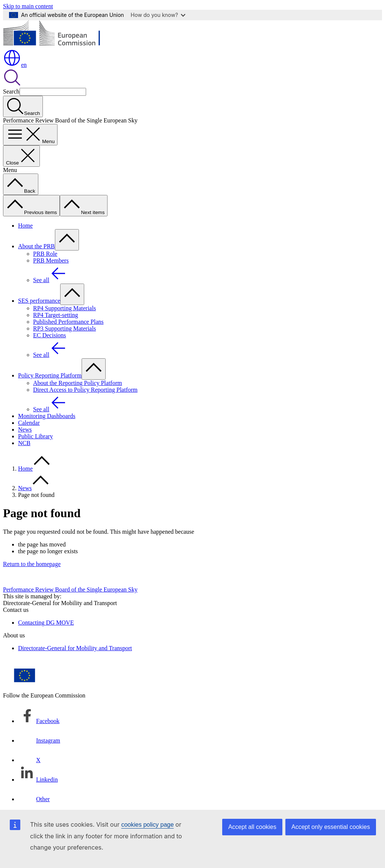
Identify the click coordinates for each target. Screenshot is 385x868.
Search (11, 91)
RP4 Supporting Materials (64, 308)
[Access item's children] (67, 240)
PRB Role (45, 254)
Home (25, 226)
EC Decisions (50, 335)
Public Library (36, 436)
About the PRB (36, 246)
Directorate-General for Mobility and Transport (75, 648)
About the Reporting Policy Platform (77, 383)
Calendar (29, 423)
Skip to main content (28, 6)
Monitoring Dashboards (47, 416)
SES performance (39, 301)
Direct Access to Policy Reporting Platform (85, 390)
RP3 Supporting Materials (64, 328)
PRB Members (51, 260)
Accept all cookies (252, 827)
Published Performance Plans (68, 322)
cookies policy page (147, 825)
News (25, 429)
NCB (24, 443)
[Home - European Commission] (58, 45)
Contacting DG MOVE (46, 623)
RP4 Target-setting (56, 315)
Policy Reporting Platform (50, 375)
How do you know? (158, 15)
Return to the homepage (32, 564)
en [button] (15, 65)
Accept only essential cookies (331, 827)
